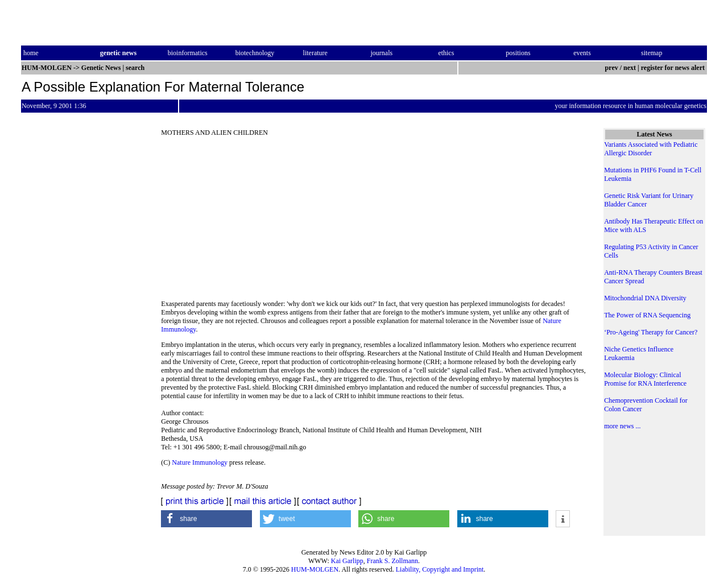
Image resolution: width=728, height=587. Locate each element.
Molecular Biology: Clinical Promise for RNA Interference (645, 379)
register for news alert (674, 68)
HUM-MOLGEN (315, 569)
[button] (206, 519)
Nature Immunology (200, 462)
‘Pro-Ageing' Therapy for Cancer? (651, 332)
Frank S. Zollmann (392, 561)
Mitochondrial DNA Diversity (645, 298)
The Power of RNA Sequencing (647, 315)
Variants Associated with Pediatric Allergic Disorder (651, 149)
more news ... (622, 426)
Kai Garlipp (347, 561)
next (630, 68)
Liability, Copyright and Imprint (440, 569)
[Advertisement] (374, 222)
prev (612, 68)
